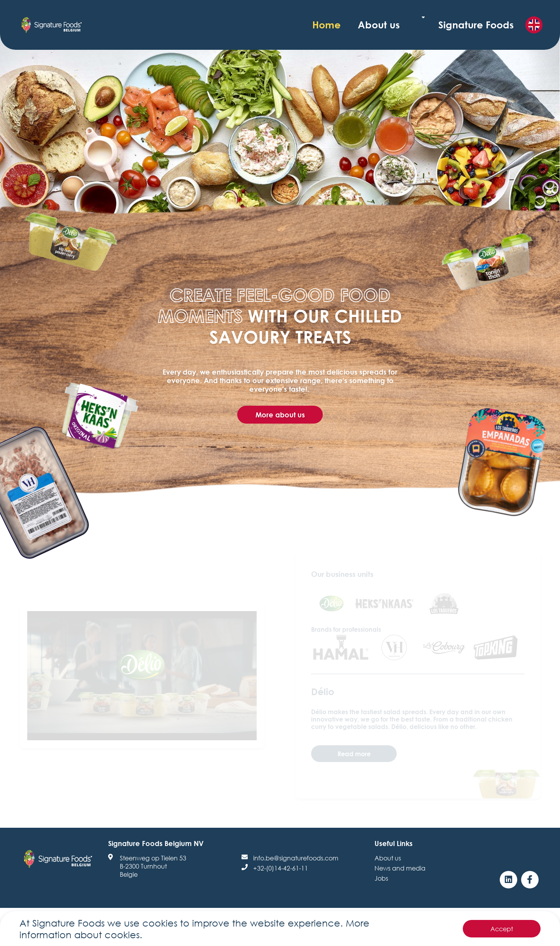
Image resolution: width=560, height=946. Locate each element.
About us (431, 25)
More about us (280, 415)
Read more (354, 754)
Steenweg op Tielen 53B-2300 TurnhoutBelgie (153, 866)
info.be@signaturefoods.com (296, 858)
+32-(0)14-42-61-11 (281, 868)
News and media (400, 868)
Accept (502, 929)
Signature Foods (490, 25)
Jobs (381, 878)
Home (392, 25)
